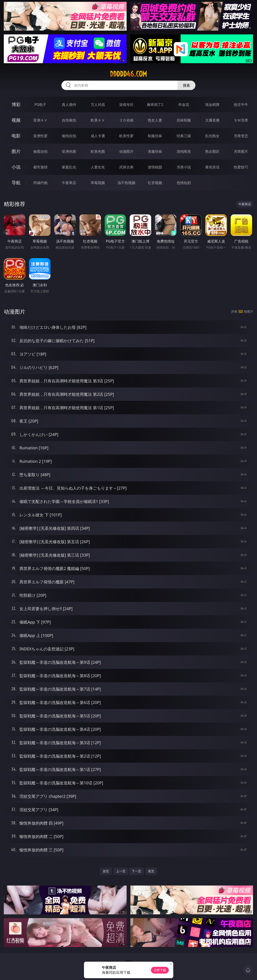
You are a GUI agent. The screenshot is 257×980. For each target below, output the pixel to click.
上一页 (121, 871)
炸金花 (184, 105)
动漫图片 (126, 151)
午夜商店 (69, 183)
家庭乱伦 (69, 167)
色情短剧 (184, 183)
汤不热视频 (126, 183)
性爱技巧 (241, 167)
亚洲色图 (69, 151)
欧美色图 (98, 151)
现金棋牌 (212, 105)
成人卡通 (98, 136)
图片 (16, 151)
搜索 (186, 85)
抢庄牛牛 (241, 105)
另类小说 (184, 167)
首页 (106, 871)
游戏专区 (126, 105)
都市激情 (40, 167)
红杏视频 (155, 183)
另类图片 (241, 151)
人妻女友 (98, 167)
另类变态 (241, 136)
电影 (16, 136)
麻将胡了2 (155, 105)
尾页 (151, 871)
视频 (16, 120)
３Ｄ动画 (126, 120)
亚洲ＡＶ (40, 120)
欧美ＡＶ (98, 120)
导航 (16, 183)
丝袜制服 (184, 120)
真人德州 (69, 105)
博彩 (16, 104)
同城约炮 (40, 183)
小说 (16, 167)
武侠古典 (126, 167)
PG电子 (40, 105)
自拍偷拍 (69, 120)
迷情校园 (155, 167)
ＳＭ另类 (241, 120)
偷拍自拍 (69, 136)
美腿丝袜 (155, 151)
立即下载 (160, 970)
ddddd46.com (128, 74)
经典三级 (184, 136)
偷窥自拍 (40, 151)
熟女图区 (212, 151)
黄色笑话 (212, 167)
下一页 (136, 871)
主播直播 (212, 120)
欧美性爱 (126, 136)
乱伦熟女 (212, 136)
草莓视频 (98, 183)
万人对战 (98, 105)
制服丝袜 (155, 136)
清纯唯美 (184, 151)
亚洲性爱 (40, 136)
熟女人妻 (155, 120)
